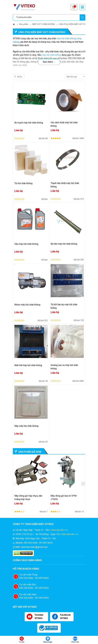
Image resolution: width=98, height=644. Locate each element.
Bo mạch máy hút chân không (29, 123)
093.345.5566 (31, 543)
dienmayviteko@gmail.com (34, 547)
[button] (83, 484)
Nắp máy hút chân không (26, 426)
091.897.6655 (46, 543)
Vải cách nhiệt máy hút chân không (64, 124)
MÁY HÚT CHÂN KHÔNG (44, 24)
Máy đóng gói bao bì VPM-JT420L (64, 498)
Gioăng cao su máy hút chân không (64, 367)
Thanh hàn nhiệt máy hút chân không (65, 185)
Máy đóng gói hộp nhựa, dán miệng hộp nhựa (28, 498)
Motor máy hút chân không (27, 305)
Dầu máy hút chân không (26, 244)
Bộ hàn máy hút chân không (64, 244)
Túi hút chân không (23, 183)
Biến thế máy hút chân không (28, 365)
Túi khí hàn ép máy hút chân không (64, 306)
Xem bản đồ (58, 530)
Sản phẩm (24, 24)
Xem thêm (48, 62)
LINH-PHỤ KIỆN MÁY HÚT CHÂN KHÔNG (78, 24)
